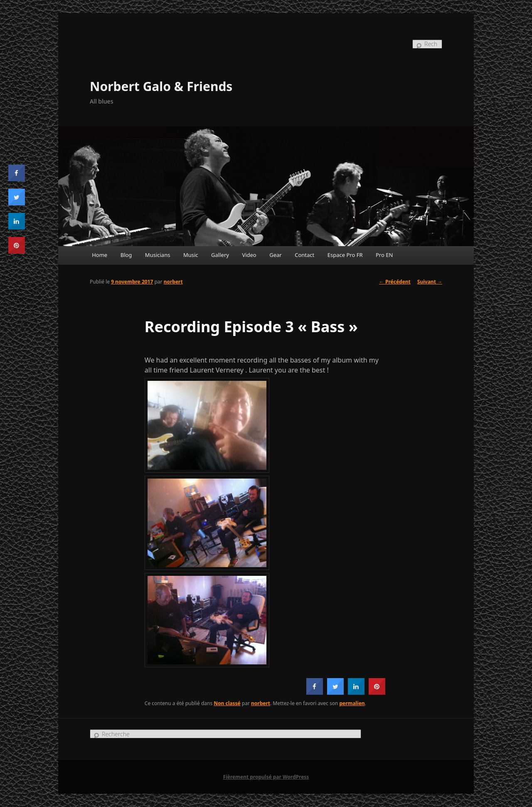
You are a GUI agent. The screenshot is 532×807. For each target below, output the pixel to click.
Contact (304, 255)
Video (249, 255)
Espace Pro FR (345, 255)
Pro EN (384, 255)
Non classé (227, 703)
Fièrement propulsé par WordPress (266, 777)
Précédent (395, 282)
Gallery (220, 255)
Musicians (158, 255)
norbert (173, 282)
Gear (275, 255)
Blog (126, 255)
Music (191, 255)
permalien (352, 703)
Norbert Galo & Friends (161, 86)
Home (100, 255)
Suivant (430, 282)
